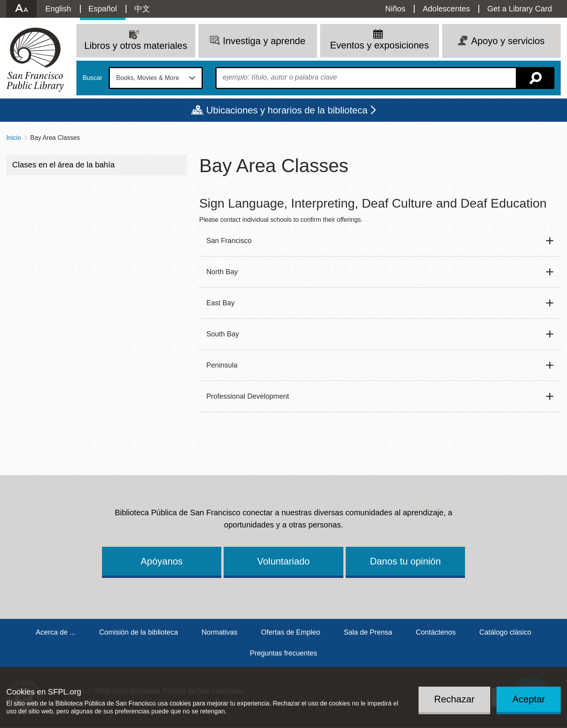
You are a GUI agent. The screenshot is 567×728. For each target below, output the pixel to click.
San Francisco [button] (229, 241)
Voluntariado (283, 561)
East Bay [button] (220, 303)
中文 (142, 9)
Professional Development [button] (248, 396)
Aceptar (529, 699)
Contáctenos (436, 632)
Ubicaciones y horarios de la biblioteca (287, 110)
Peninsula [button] (222, 365)
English (58, 9)
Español (103, 9)
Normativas (220, 632)
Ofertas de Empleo (291, 632)
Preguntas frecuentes (283, 653)
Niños (395, 9)
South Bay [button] (223, 334)
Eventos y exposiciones (379, 45)
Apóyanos (162, 561)
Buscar (93, 78)
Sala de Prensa (368, 632)
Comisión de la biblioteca (139, 632)
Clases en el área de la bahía (63, 165)
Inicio (14, 138)
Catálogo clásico (505, 632)
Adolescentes (446, 9)
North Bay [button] (222, 272)
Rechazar (455, 699)
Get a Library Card (520, 9)
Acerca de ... (56, 632)
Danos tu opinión (405, 561)
